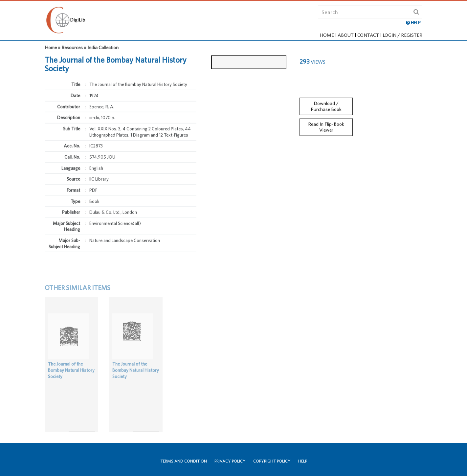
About (346, 35)
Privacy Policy (230, 461)
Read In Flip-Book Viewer (326, 124)
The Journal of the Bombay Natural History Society (71, 375)
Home (327, 35)
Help (303, 461)
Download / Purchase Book (326, 103)
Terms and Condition (184, 461)
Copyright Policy (272, 461)
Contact (368, 35)
